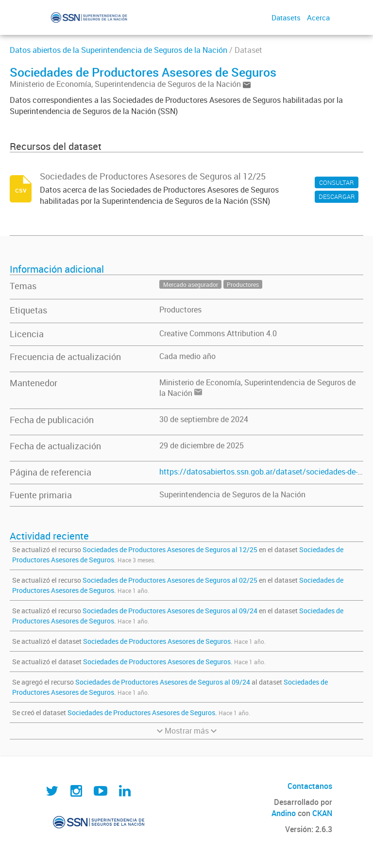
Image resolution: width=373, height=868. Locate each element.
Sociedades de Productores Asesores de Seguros (157, 641)
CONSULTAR (337, 182)
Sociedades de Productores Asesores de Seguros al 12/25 (170, 549)
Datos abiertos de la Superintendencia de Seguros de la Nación (119, 50)
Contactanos (310, 786)
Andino (284, 813)
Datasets (286, 17)
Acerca (318, 17)
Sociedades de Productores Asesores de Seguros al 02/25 (170, 580)
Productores (180, 310)
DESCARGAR (337, 197)
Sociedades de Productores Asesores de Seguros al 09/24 (170, 611)
